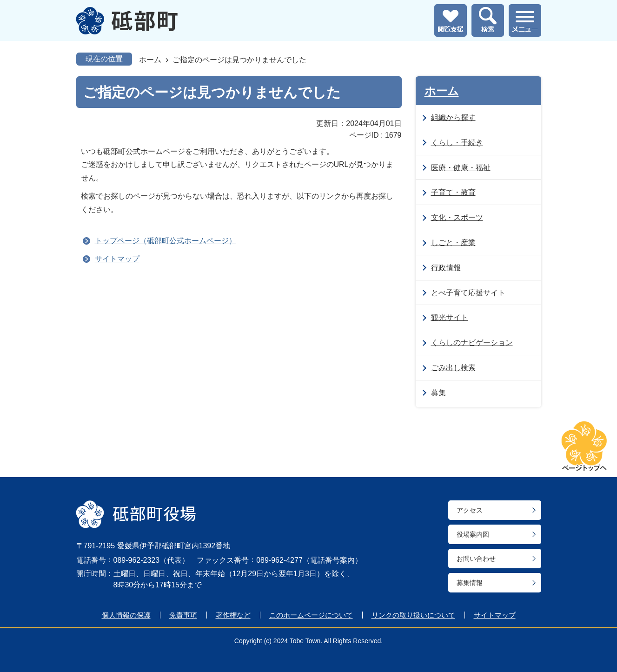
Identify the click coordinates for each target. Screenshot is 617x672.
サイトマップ (117, 259)
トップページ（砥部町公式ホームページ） (166, 241)
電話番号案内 (332, 560)
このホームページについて (311, 615)
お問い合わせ (476, 559)
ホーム (150, 60)
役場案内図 (473, 534)
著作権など (233, 615)
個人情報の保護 (126, 615)
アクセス (470, 510)
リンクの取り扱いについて (413, 615)
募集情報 (470, 583)
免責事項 (183, 615)
